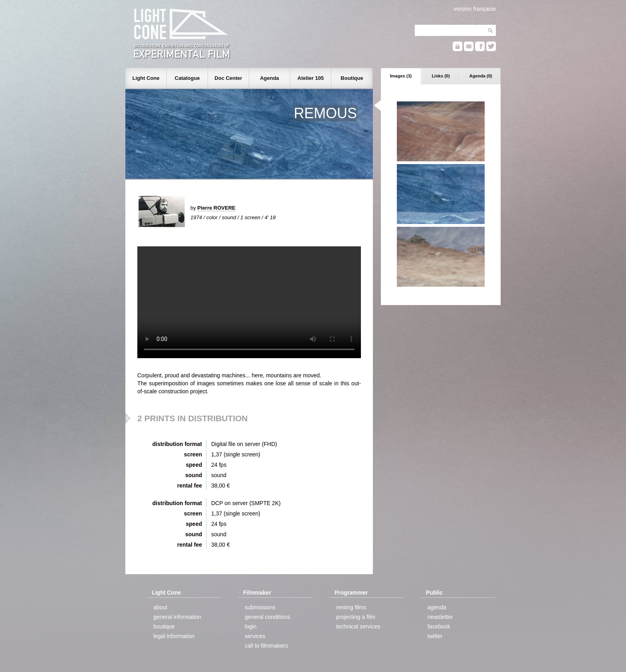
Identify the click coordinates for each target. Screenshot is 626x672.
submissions (260, 607)
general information (177, 617)
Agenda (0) (481, 76)
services (255, 636)
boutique (164, 626)
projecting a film (356, 617)
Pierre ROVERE (216, 208)
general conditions (267, 617)
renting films (351, 607)
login (251, 626)
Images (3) (401, 76)
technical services (358, 626)
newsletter (440, 617)
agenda (437, 607)
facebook (439, 626)
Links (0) (441, 76)
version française (475, 9)
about (160, 607)
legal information (174, 636)
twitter (435, 636)
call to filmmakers (266, 646)
